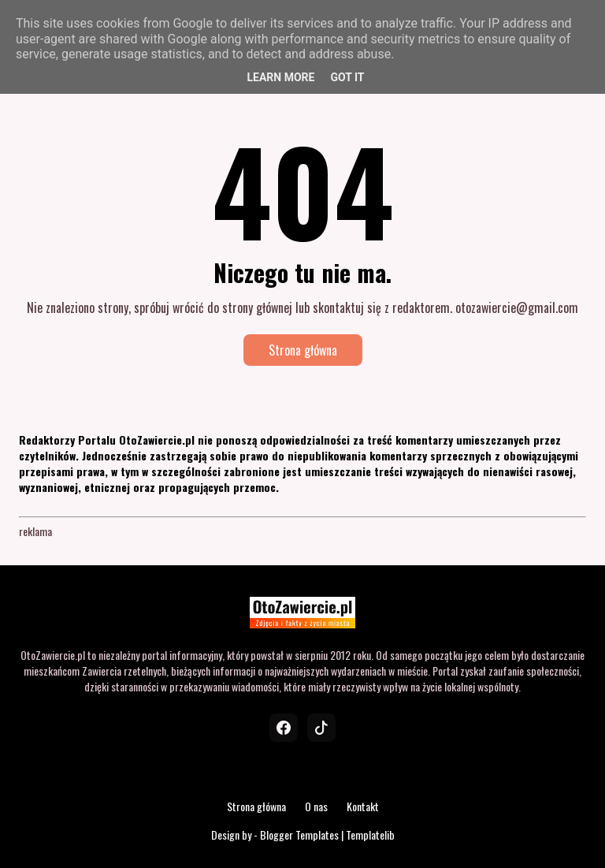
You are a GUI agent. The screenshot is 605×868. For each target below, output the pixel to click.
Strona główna (303, 350)
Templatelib (370, 834)
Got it (347, 77)
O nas (316, 806)
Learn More (280, 77)
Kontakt (363, 806)
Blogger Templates (299, 834)
